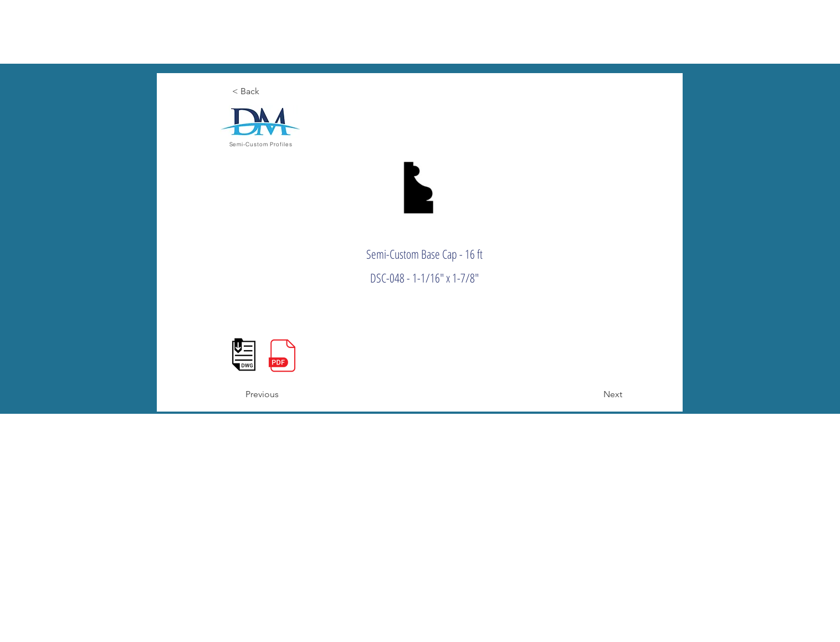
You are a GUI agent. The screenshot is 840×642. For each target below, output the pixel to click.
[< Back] (269, 91)
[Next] (595, 394)
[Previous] (282, 394)
